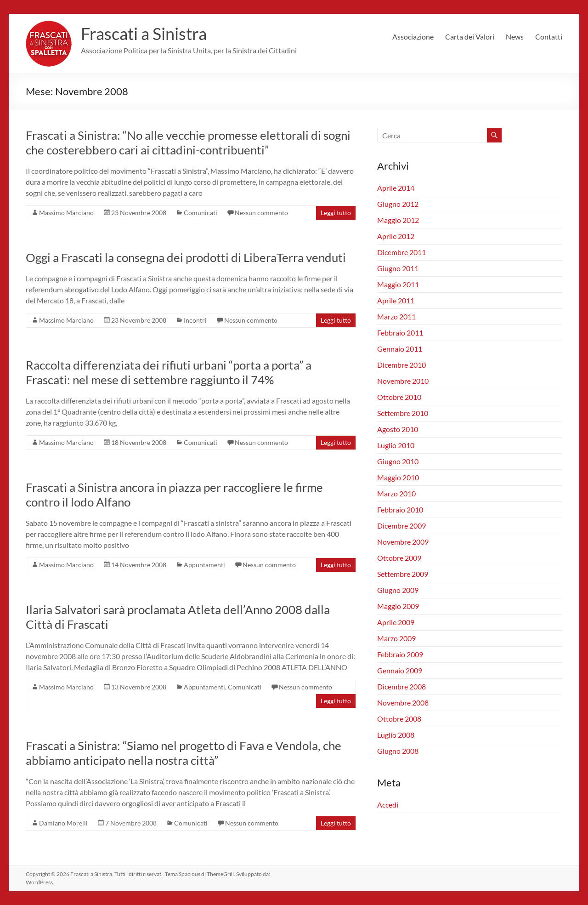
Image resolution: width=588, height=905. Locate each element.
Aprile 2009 (396, 622)
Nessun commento (261, 213)
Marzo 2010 (396, 493)
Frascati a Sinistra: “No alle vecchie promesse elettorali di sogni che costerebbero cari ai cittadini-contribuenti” (188, 142)
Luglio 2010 (396, 445)
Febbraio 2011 (400, 333)
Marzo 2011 (396, 316)
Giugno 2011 (398, 268)
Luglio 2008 (396, 735)
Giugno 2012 (398, 204)
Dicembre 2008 (401, 686)
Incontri (195, 320)
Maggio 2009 (398, 606)
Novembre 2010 (403, 381)
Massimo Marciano (66, 213)
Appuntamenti (204, 565)
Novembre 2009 (403, 542)
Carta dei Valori (470, 37)
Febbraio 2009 (400, 654)
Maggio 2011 (398, 284)
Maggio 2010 (398, 477)
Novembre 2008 (403, 703)
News (515, 37)
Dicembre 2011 (401, 252)
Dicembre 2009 (401, 526)
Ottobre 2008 (399, 719)
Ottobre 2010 (399, 397)
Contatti (549, 37)
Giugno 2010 (398, 461)
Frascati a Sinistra (144, 34)
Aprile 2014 (396, 188)
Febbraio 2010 (400, 509)
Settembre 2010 (403, 413)
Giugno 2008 (398, 751)
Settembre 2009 (403, 574)
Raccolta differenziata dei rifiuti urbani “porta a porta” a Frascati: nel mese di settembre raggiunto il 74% (169, 372)
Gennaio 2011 (400, 349)
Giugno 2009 (398, 590)
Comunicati (201, 213)
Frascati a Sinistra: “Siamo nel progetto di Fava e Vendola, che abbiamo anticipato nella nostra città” (184, 753)
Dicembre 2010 (401, 365)
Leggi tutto (336, 213)
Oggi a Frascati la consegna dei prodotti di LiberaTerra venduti (186, 257)
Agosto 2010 (398, 429)
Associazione (413, 37)
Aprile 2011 (396, 300)
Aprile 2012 (396, 236)
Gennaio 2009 (400, 670)
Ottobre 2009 (399, 558)
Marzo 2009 (396, 638)
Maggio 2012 (398, 220)
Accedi (388, 805)
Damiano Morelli (63, 823)
